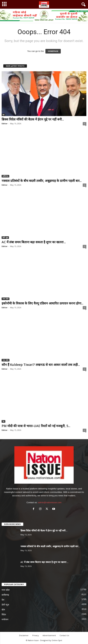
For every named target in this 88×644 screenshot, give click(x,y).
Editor (5, 123)
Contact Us (64, 635)
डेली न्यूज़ (5, 237)
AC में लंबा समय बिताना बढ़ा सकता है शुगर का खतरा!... (34, 242)
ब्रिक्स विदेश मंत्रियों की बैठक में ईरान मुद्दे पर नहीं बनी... (33, 119)
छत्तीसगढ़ (5, 176)
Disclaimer (24, 635)
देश (3, 115)
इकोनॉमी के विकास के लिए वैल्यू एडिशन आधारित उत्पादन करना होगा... (42, 303)
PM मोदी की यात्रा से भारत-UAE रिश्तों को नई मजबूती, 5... (36, 426)
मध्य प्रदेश (6, 299)
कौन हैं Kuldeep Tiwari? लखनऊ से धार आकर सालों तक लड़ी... (41, 365)
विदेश (4, 615)
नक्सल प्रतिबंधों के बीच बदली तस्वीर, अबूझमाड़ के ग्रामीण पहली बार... (42, 181)
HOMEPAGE (53, 51)
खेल (3, 610)
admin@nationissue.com (50, 502)
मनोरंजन (5, 619)
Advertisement (49, 635)
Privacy (36, 635)
